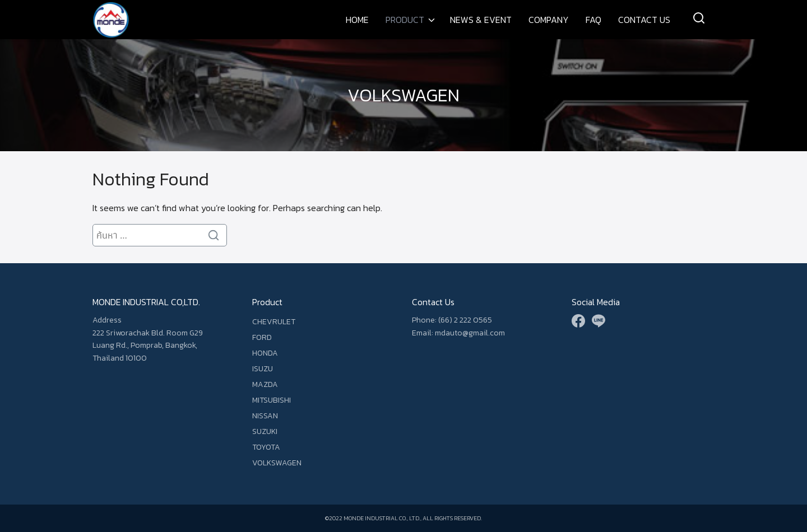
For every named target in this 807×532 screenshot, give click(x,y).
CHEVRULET (274, 322)
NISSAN (265, 416)
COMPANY (549, 20)
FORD (262, 337)
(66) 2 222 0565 (465, 320)
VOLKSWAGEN (403, 95)
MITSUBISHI (272, 400)
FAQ (593, 20)
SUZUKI (265, 431)
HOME (357, 20)
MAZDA (265, 384)
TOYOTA (266, 447)
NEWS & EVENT (481, 20)
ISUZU (263, 369)
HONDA (265, 353)
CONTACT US (644, 20)
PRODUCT (405, 20)
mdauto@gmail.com (470, 333)
